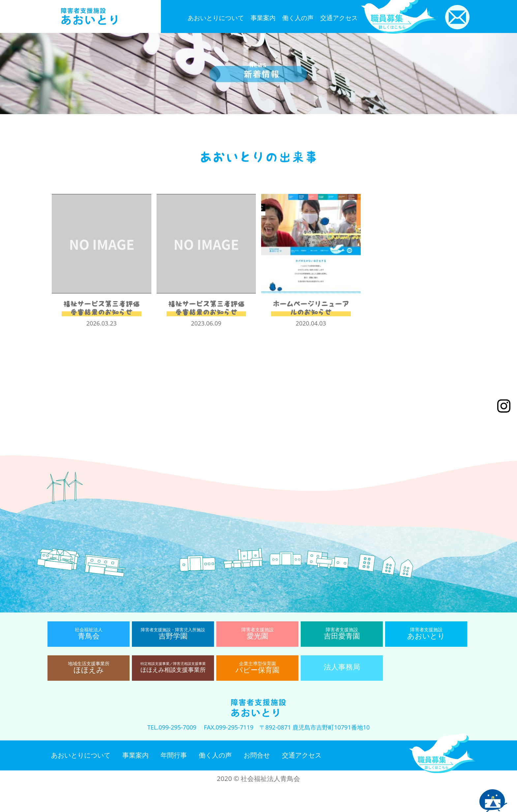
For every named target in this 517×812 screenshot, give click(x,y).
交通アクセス (339, 18)
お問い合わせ (457, 17)
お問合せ (257, 755)
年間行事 (174, 755)
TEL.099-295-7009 (172, 727)
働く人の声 (298, 18)
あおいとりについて (216, 18)
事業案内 (263, 18)
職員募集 (442, 753)
